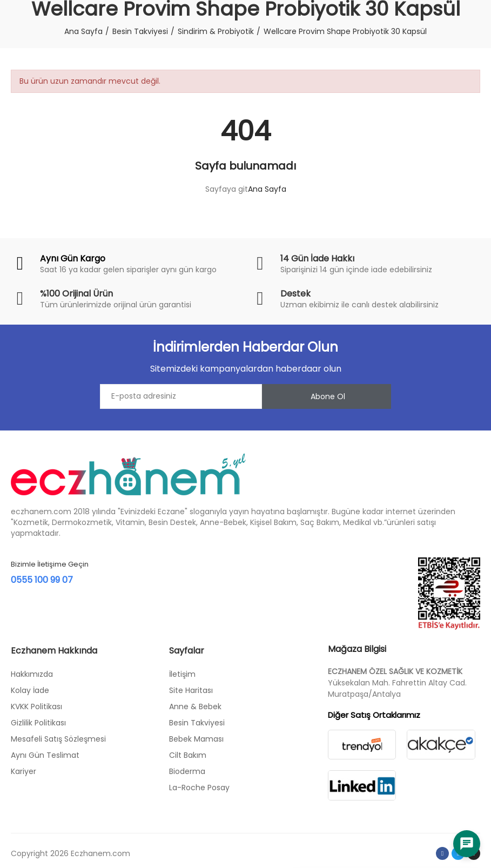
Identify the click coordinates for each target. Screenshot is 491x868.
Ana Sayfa (267, 189)
